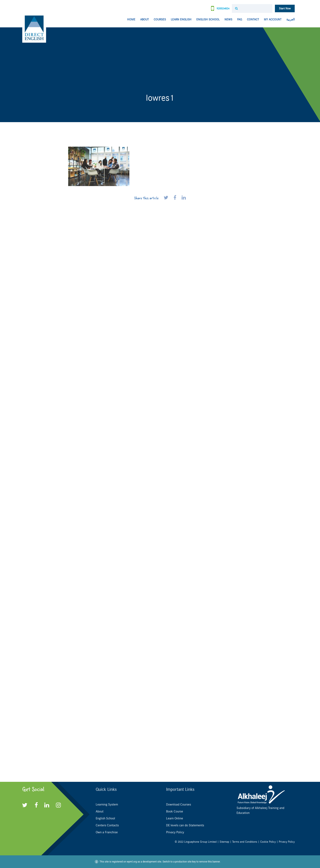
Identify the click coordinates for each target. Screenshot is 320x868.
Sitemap (224, 842)
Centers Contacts (107, 825)
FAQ (240, 20)
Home (131, 20)
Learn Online (175, 818)
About (144, 20)
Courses (160, 20)
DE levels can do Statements (185, 825)
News (228, 20)
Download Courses (179, 804)
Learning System (107, 804)
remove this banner (210, 862)
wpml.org (132, 862)
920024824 (220, 9)
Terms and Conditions (245, 842)
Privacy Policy (175, 832)
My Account (273, 20)
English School (208, 20)
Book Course (175, 811)
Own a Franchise (107, 832)
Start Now (285, 8)
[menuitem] (289, 20)
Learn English (181, 20)
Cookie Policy (268, 842)
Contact (253, 20)
